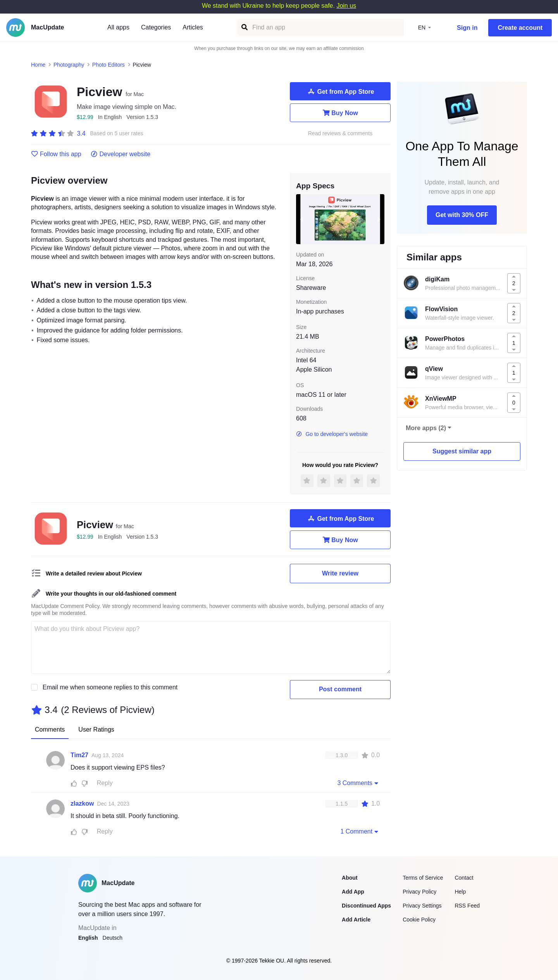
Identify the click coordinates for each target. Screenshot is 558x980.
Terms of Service (423, 878)
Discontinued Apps (366, 906)
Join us (346, 6)
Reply (105, 783)
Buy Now (340, 113)
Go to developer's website (332, 434)
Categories (156, 27)
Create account (520, 28)
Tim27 (79, 755)
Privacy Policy (419, 892)
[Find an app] (244, 27)
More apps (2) (426, 428)
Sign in (467, 28)
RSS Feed (467, 906)
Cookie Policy (419, 920)
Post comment (340, 689)
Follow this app (56, 154)
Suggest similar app (462, 451)
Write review (340, 573)
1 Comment (360, 831)
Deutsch (113, 938)
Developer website (121, 154)
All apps (118, 27)
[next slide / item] (379, 219)
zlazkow (82, 803)
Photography (69, 65)
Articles (193, 27)
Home (38, 65)
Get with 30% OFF (462, 215)
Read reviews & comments (340, 133)
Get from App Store (340, 91)
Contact (464, 878)
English (88, 938)
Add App (353, 892)
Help (460, 892)
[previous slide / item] (301, 219)
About (350, 878)
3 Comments (358, 783)
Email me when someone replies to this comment (110, 687)
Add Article (356, 920)
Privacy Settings (422, 906)
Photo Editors (108, 65)
